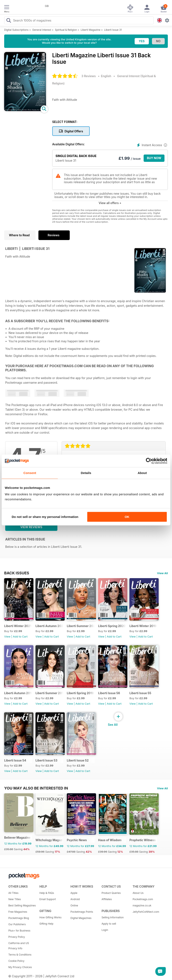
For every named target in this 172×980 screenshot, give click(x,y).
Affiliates (107, 899)
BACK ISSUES (17, 573)
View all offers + (110, 203)
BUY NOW (154, 158)
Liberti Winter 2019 (143, 626)
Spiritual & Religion (66, 30)
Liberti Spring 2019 (80, 693)
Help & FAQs (47, 893)
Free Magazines (18, 912)
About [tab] (142, 473)
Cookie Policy (16, 961)
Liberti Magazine (91, 30)
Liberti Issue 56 (109, 693)
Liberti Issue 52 (78, 760)
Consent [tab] (30, 473)
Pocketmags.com (143, 899)
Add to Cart (20, 636)
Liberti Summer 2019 (49, 693)
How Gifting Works (51, 917)
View (7, 636)
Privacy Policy (17, 937)
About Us (138, 893)
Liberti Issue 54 (15, 760)
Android (75, 899)
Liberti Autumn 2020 (49, 626)
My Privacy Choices (20, 967)
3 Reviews (89, 76)
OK (127, 517)
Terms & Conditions (20, 955)
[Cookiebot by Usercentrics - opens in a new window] (149, 461)
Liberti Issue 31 (113, 30)
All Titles (13, 893)
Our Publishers (17, 924)
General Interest (42, 30)
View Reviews (31, 527)
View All (162, 573)
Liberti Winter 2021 (18, 626)
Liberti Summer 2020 (81, 626)
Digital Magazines (81, 918)
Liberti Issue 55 (140, 693)
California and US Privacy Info (19, 946)
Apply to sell (109, 924)
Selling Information (113, 917)
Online (74, 905)
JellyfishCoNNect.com (146, 912)
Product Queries (111, 893)
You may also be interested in (36, 788)
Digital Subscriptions (16, 30)
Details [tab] (86, 473)
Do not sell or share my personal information (45, 517)
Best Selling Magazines (22, 905)
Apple (74, 893)
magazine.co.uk (142, 905)
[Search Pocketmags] (9, 21)
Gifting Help (46, 924)
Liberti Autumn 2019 (18, 693)
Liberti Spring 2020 (112, 626)
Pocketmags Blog (19, 918)
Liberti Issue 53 (46, 760)
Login (105, 930)
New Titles (15, 899)
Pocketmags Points (82, 912)
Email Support (48, 899)
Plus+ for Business (19, 931)
